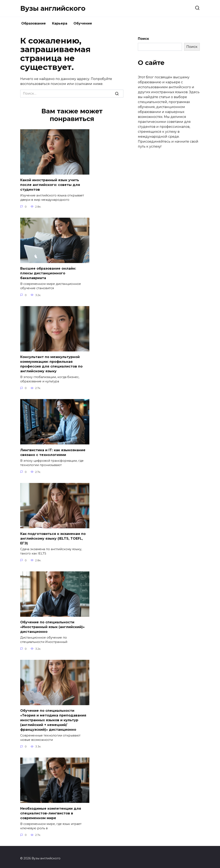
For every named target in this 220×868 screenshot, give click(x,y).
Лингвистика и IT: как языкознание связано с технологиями (53, 451)
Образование (34, 23)
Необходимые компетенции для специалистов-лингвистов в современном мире (51, 810)
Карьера (60, 23)
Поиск (143, 39)
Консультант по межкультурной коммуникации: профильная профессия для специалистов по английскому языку (51, 363)
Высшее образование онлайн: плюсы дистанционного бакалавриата (48, 273)
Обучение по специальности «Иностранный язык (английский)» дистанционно (52, 625)
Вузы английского (53, 8)
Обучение (83, 23)
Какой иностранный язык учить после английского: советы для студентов (50, 185)
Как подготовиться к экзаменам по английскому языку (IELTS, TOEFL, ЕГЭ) (53, 537)
